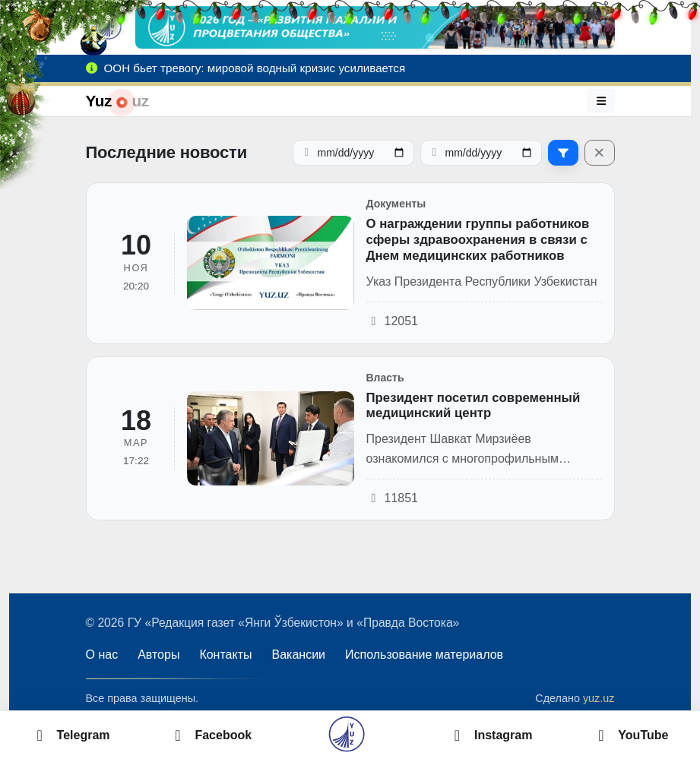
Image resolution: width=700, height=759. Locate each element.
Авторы (158, 655)
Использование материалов (424, 655)
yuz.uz (599, 698)
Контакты (225, 655)
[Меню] (601, 101)
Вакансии (299, 655)
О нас (102, 655)
